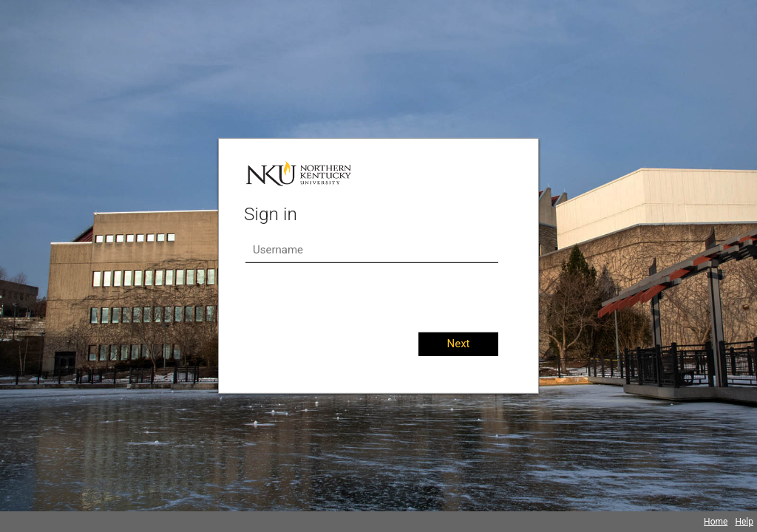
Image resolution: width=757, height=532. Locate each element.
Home (716, 522)
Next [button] (458, 344)
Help (744, 522)
